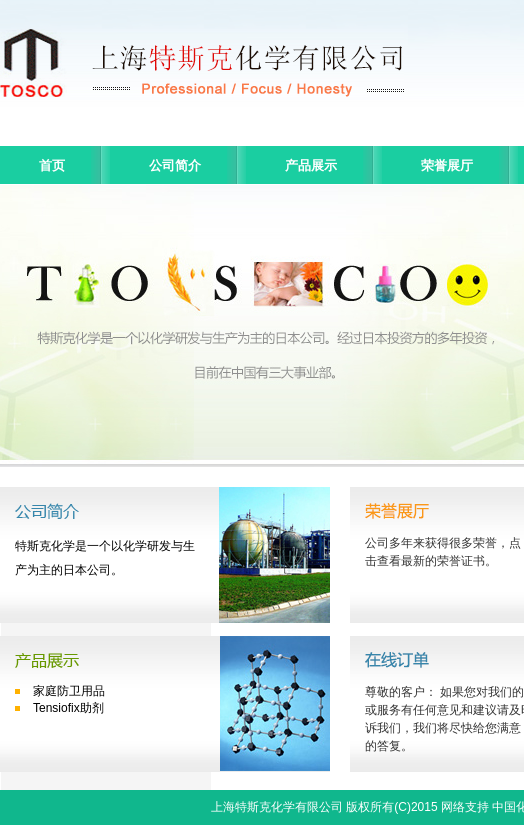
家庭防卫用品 (69, 691)
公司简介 (175, 165)
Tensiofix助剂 (68, 708)
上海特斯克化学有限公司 (277, 807)
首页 (52, 165)
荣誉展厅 (447, 165)
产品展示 (311, 165)
